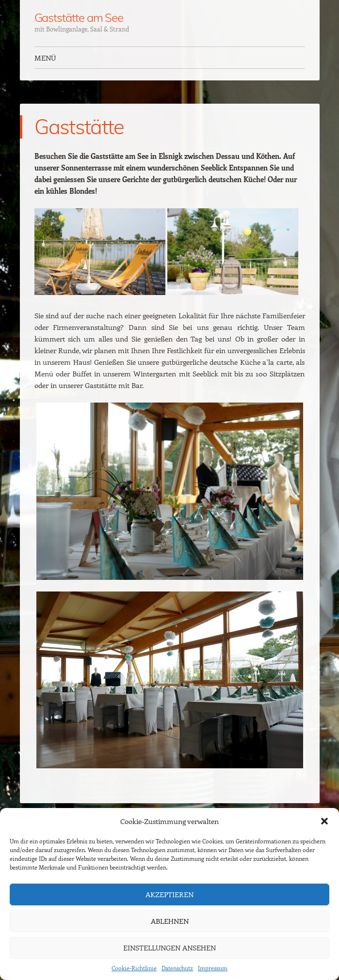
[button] (324, 821)
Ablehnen (170, 921)
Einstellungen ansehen (169, 948)
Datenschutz (177, 968)
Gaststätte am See (79, 17)
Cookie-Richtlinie (134, 968)
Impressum (213, 968)
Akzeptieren (169, 894)
